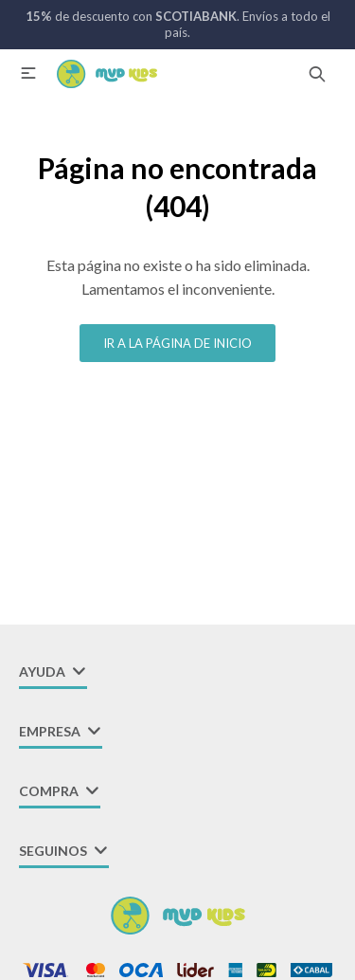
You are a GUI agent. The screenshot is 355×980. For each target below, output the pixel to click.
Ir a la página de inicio (177, 343)
